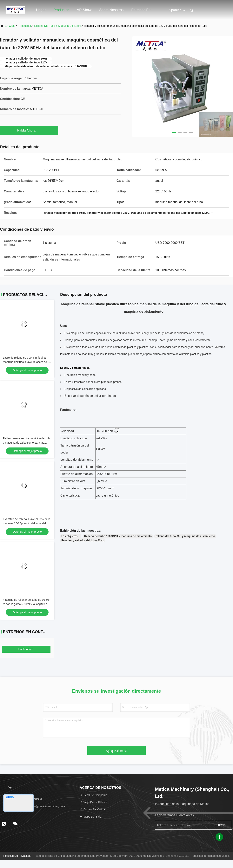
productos (25, 26)
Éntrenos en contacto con (142, 12)
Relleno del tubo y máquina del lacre (58, 26)
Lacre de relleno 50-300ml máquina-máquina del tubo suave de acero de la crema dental (26, 362)
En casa (10, 26)
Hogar (41, 10)
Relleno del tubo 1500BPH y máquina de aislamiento (118, 536)
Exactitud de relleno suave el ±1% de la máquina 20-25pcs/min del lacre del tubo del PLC (27, 523)
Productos (61, 10)
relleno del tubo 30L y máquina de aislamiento (185, 536)
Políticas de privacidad (17, 856)
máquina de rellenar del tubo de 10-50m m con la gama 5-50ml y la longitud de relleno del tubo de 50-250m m (27, 604)
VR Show (84, 10)
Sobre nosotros (111, 10)
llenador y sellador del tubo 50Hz (83, 540)
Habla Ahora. (29, 130)
